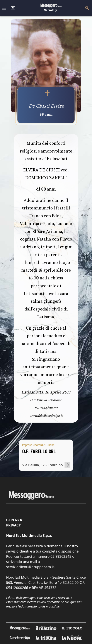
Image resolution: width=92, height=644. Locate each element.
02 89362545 (61, 556)
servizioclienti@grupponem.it (30, 567)
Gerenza (14, 520)
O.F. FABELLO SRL (39, 451)
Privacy (13, 525)
